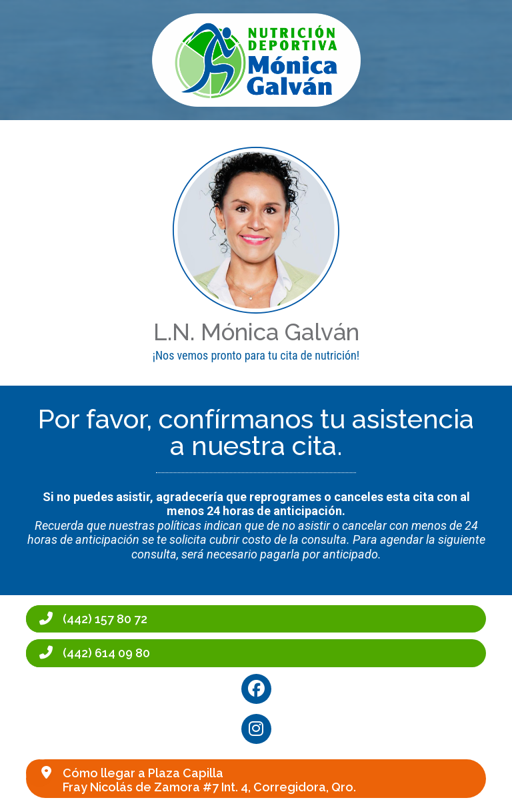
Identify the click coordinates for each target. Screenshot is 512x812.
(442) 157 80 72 (105, 619)
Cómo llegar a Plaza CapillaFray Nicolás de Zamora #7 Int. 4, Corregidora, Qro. (209, 780)
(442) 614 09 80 (106, 653)
